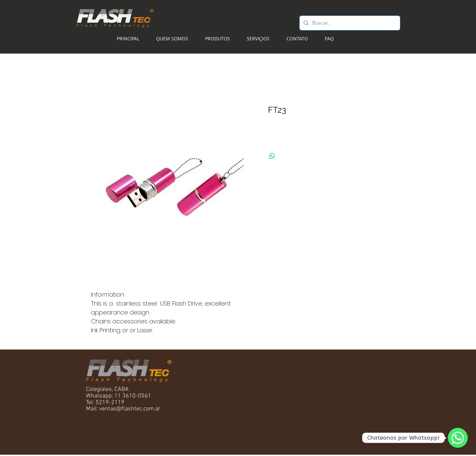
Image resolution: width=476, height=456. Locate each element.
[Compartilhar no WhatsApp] (272, 156)
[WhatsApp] (458, 438)
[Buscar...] (349, 23)
